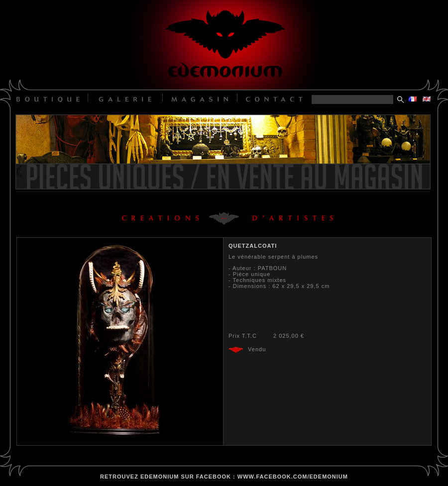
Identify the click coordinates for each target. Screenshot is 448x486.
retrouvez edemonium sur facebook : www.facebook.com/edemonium (224, 477)
